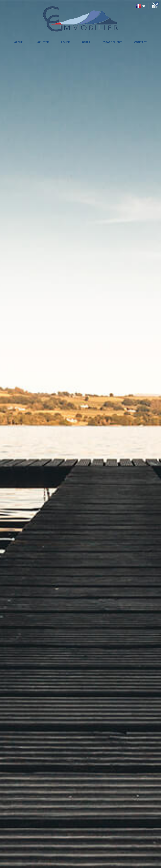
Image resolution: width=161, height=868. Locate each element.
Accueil (20, 42)
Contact (140, 42)
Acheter (43, 42)
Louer (66, 42)
